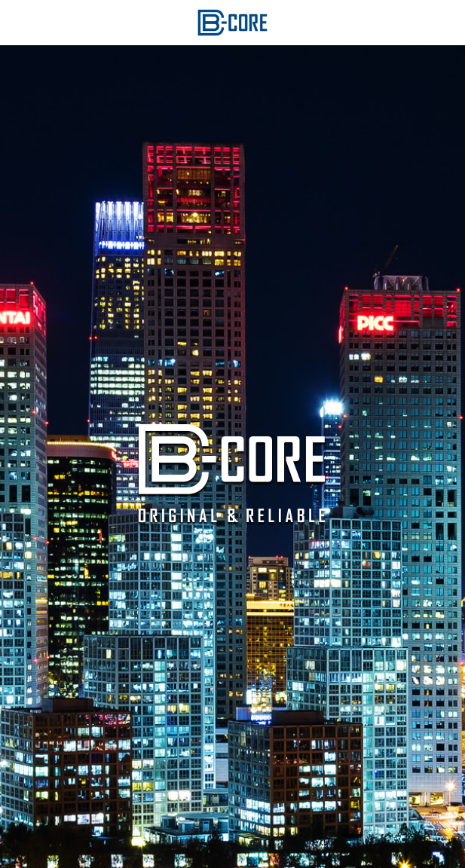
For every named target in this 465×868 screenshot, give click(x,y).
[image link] (232, 21)
